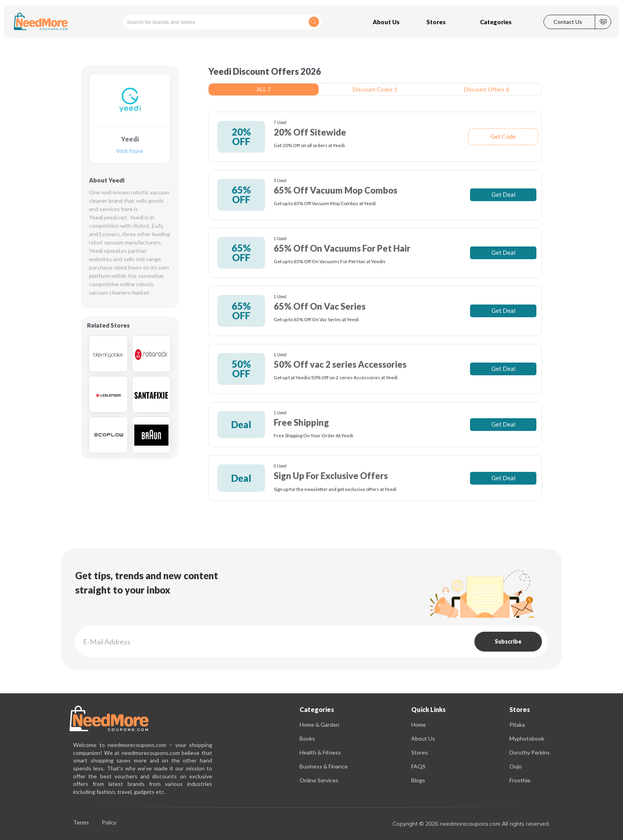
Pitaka (517, 725)
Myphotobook (527, 738)
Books (307, 738)
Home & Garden (319, 725)
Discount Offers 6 (487, 89)
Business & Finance (324, 766)
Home (419, 725)
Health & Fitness (320, 752)
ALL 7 (264, 89)
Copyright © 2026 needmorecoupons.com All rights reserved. (471, 824)
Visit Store (130, 151)
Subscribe (508, 641)
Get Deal (503, 194)
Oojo (516, 766)
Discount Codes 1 (375, 89)
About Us (423, 738)
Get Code (503, 136)
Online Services (319, 780)
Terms (81, 823)
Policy (109, 823)
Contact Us (568, 22)
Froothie (520, 780)
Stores (420, 752)
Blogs (418, 780)
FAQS (418, 766)
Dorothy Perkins (530, 752)
